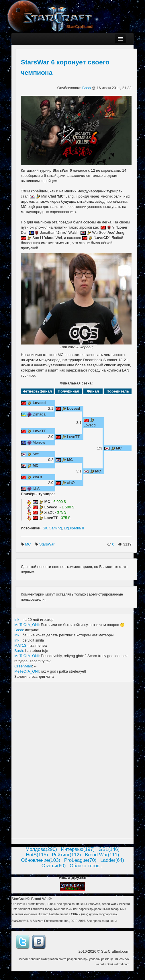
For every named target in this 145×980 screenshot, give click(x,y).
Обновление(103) (41, 860)
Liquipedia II (74, 528)
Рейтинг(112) (66, 855)
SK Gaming (52, 528)
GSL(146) (109, 849)
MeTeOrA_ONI (27, 625)
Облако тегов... (87, 866)
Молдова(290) (41, 849)
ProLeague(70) (80, 860)
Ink (17, 620)
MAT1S (20, 645)
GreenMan (23, 666)
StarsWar (47, 544)
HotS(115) (37, 855)
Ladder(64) (112, 860)
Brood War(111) (102, 855)
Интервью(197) (78, 849)
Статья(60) (54, 866)
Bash (87, 88)
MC (28, 544)
